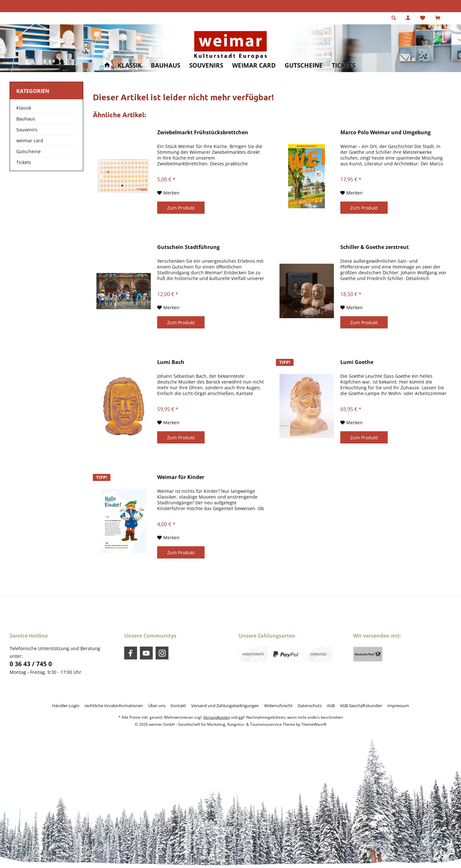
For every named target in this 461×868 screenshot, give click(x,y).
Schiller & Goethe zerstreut (375, 247)
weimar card (30, 141)
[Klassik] (130, 66)
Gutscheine (28, 151)
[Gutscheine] (304, 66)
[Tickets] (344, 66)
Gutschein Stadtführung (188, 247)
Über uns (157, 706)
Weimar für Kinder (181, 477)
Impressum (398, 706)
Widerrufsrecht (278, 706)
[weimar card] (254, 66)
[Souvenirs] (206, 66)
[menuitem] (437, 18)
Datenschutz (310, 706)
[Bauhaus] (166, 66)
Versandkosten (217, 717)
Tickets (24, 162)
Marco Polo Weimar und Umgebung (385, 132)
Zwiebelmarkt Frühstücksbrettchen (203, 132)
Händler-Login (66, 706)
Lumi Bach (171, 362)
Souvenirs (27, 130)
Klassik (24, 108)
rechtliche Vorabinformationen (114, 706)
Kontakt (178, 706)
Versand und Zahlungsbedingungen (225, 706)
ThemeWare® (314, 724)
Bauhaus (26, 119)
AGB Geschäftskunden (361, 706)
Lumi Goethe (357, 362)
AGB (331, 706)
